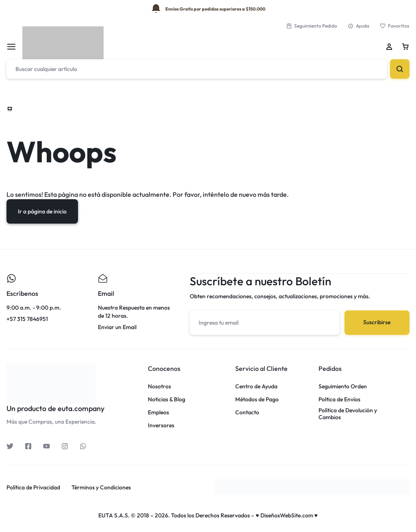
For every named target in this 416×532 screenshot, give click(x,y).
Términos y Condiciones (101, 487)
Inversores (161, 425)
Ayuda (359, 26)
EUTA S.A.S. (114, 515)
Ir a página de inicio (42, 211)
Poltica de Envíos (339, 399)
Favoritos (394, 26)
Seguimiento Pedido (312, 26)
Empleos (158, 412)
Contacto (247, 412)
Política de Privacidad (33, 487)
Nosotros (159, 386)
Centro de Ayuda (256, 386)
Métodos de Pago (257, 399)
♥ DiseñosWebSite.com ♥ (287, 515)
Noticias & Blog (167, 399)
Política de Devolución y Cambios (348, 414)
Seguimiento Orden (343, 386)
